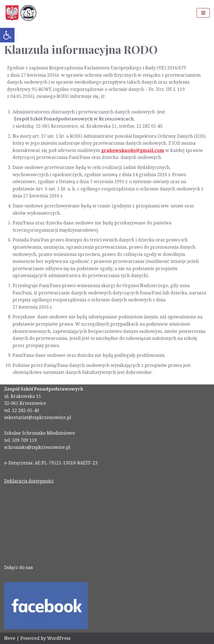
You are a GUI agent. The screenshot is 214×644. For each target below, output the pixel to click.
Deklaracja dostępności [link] (29, 481)
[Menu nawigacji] (203, 13)
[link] (7, 35)
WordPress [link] (59, 638)
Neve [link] (10, 638)
